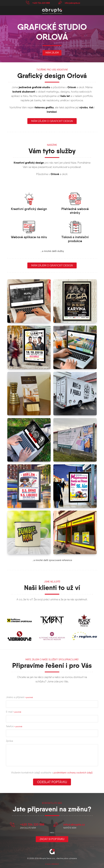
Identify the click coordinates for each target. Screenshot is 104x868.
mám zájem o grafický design (52, 121)
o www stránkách (52, 864)
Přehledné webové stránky (75, 211)
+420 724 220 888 (41, 3)
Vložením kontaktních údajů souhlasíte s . (52, 773)
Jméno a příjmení (19, 697)
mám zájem (52, 53)
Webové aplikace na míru (29, 237)
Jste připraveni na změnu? (52, 809)
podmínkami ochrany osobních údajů (73, 773)
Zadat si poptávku (52, 839)
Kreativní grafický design (29, 209)
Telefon (14, 726)
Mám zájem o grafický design (52, 265)
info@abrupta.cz (72, 3)
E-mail (14, 712)
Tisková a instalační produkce (75, 239)
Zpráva (9, 741)
